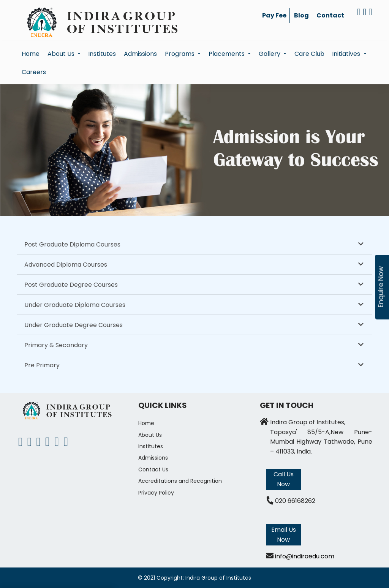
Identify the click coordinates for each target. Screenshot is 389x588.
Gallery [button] (270, 54)
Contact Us (153, 469)
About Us (150, 435)
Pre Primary (42, 365)
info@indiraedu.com (305, 556)
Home (31, 54)
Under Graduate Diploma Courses (75, 305)
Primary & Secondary (56, 345)
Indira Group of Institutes (218, 578)
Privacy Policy (156, 493)
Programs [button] (180, 54)
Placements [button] (227, 54)
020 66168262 (295, 501)
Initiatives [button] (347, 54)
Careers (34, 72)
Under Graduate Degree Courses (74, 325)
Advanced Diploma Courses (66, 265)
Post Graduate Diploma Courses (72, 244)
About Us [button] (62, 54)
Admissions (140, 54)
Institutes (102, 54)
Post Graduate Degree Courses (71, 285)
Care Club (309, 54)
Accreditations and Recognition (180, 481)
